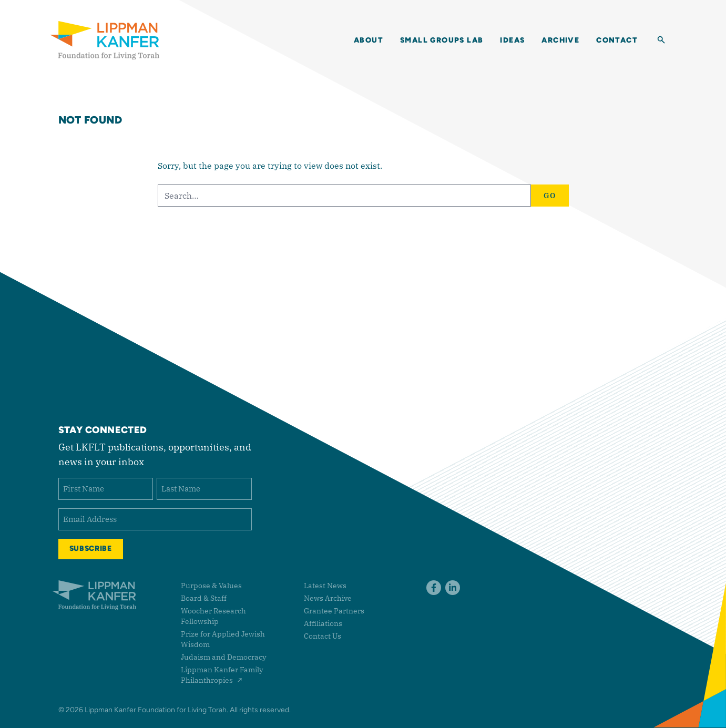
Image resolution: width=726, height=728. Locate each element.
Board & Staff (204, 598)
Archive (560, 40)
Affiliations (323, 623)
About (369, 40)
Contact (617, 40)
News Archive (328, 598)
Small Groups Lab (442, 40)
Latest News (325, 586)
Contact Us (323, 636)
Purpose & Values (211, 586)
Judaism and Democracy (223, 657)
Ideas (512, 40)
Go (550, 196)
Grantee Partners (334, 611)
